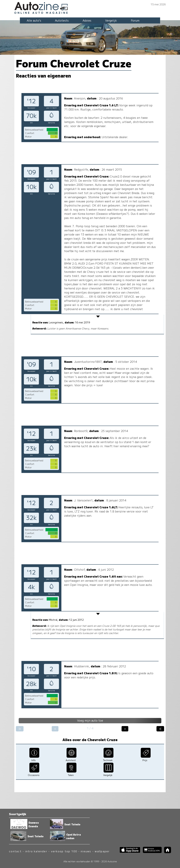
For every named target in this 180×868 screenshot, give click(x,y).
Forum (135, 20)
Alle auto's (34, 20)
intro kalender (36, 851)
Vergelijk (111, 20)
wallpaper (102, 851)
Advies (87, 20)
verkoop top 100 (64, 851)
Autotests (62, 20)
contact (15, 851)
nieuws (86, 851)
